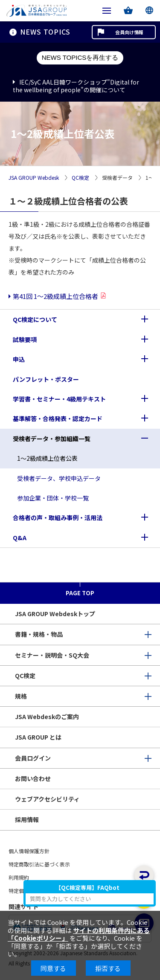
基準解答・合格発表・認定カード (58, 418)
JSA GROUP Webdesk (34, 178)
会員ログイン (33, 758)
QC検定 (80, 178)
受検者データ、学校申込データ (59, 478)
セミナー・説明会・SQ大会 (52, 655)
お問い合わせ (33, 778)
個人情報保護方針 (29, 851)
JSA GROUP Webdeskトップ (55, 614)
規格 (21, 696)
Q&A (20, 538)
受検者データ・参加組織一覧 (52, 439)
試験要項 (25, 339)
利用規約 (19, 877)
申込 (19, 359)
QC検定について (35, 319)
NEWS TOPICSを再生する (80, 57)
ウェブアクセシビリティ (47, 799)
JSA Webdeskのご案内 (47, 717)
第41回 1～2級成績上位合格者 (55, 296)
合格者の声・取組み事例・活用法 (58, 518)
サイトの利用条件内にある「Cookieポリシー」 (79, 934)
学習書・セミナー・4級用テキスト (59, 399)
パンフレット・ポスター (46, 379)
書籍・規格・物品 (39, 634)
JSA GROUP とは (38, 737)
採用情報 (27, 819)
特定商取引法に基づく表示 (39, 864)
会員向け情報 (129, 32)
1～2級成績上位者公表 (47, 458)
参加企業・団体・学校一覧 (53, 498)
